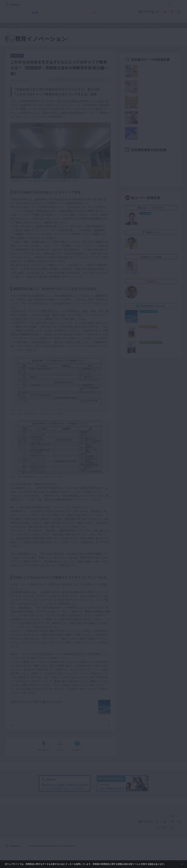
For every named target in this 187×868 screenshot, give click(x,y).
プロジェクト (49, 25)
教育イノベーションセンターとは (153, 53)
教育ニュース (73, 11)
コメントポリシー (88, 4)
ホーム (12, 26)
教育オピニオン (103, 11)
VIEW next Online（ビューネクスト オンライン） (18, 819)
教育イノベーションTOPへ (90, 39)
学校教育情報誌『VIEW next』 (35, 20)
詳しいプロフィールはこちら (73, 707)
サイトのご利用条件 (66, 4)
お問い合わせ (141, 4)
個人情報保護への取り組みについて (154, 850)
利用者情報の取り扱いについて (116, 4)
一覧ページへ (60, 730)
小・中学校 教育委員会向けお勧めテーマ (150, 20)
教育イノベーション (172, 11)
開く (155, 4)
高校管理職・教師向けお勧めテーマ (92, 20)
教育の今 (150, 11)
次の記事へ (101, 729)
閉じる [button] (177, 863)
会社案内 (178, 850)
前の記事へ (20, 729)
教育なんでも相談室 (128, 11)
